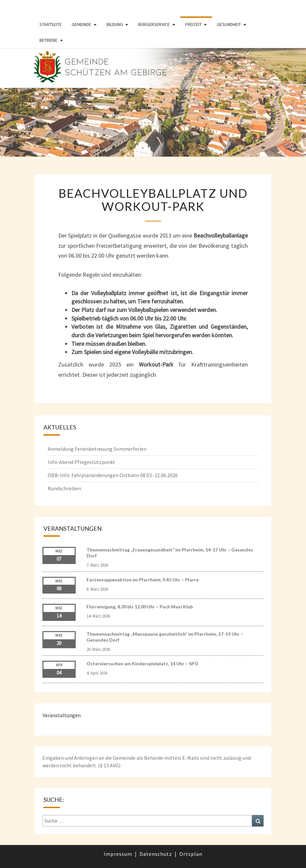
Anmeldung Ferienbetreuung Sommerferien (97, 449)
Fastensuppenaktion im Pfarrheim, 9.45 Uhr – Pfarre (143, 580)
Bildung (115, 24)
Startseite (51, 24)
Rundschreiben (64, 488)
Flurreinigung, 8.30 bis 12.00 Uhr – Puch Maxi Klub (140, 607)
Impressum (118, 854)
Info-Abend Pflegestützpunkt (81, 462)
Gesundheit (229, 24)
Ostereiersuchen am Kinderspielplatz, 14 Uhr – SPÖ (142, 664)
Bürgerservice (154, 24)
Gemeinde (81, 24)
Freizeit (193, 24)
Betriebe (49, 40)
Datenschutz (156, 854)
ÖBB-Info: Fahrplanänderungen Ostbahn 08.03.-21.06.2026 (113, 475)
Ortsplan (191, 854)
